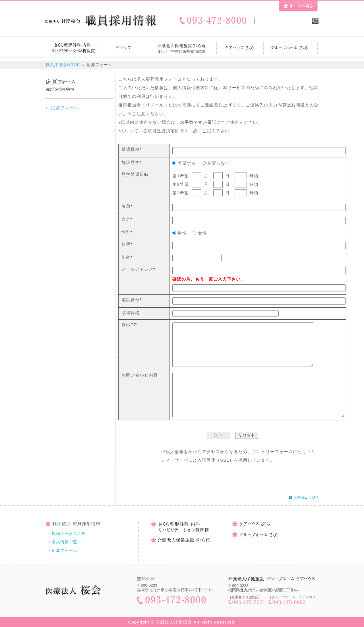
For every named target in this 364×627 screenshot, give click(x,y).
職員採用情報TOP (63, 65)
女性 (200, 233)
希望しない (216, 163)
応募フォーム (65, 108)
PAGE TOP (307, 497)
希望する (184, 163)
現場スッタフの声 (69, 534)
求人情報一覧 (65, 542)
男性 (179, 233)
